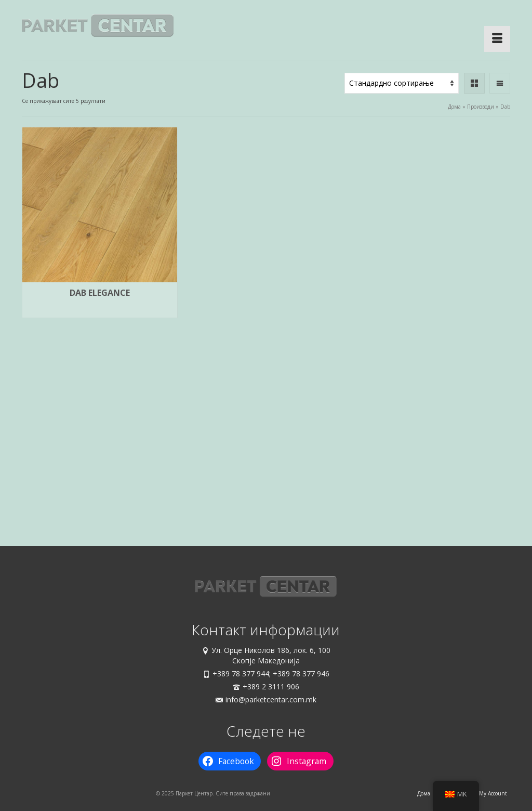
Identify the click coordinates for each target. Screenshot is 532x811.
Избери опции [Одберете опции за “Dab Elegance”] (99, 310)
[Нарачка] (402, 83)
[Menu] (497, 39)
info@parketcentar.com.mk (266, 699)
